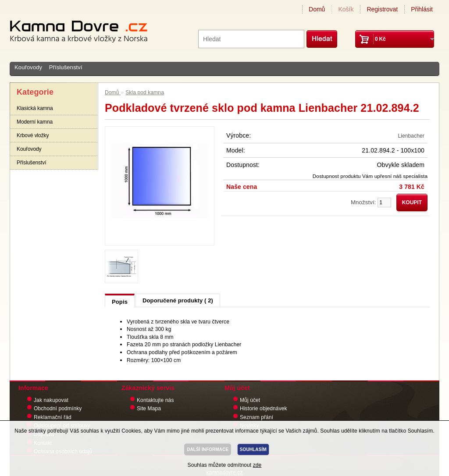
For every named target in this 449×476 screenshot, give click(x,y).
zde (257, 465)
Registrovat (382, 9)
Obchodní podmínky (58, 409)
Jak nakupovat (51, 400)
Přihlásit (422, 9)
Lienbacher (411, 136)
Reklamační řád (53, 417)
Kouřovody (28, 67)
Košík (346, 9)
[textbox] (251, 39)
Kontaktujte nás (155, 400)
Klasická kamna (35, 108)
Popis (120, 302)
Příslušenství (66, 67)
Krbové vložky (33, 135)
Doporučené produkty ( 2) (178, 300)
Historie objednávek (264, 409)
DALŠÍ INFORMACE (208, 449)
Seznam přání (257, 417)
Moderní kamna (35, 122)
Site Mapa (149, 409)
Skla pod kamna (145, 92)
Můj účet (250, 400)
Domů (317, 9)
